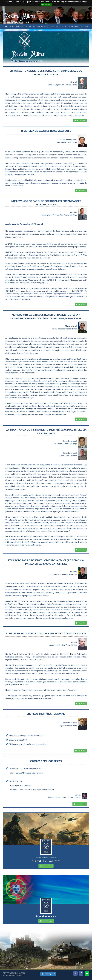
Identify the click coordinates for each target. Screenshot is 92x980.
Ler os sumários (46, 866)
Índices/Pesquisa (45, 27)
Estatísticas (63, 27)
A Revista (30, 27)
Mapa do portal (48, 974)
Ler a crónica (80, 751)
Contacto (77, 27)
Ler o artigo (81, 191)
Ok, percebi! (46, 5)
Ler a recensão (80, 804)
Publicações (16, 27)
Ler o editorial (80, 120)
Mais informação (46, 921)
